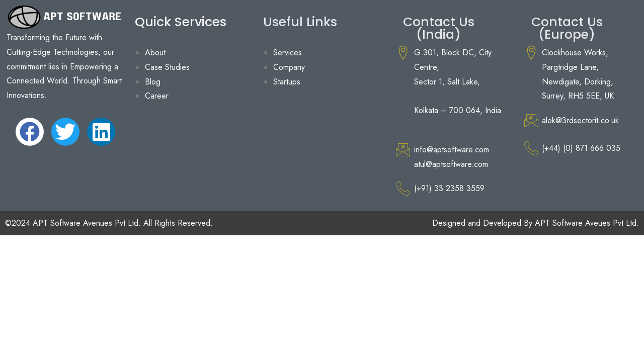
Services (288, 53)
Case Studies (167, 67)
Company (289, 67)
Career (157, 96)
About (155, 53)
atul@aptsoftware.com (451, 164)
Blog (153, 82)
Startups (287, 82)
